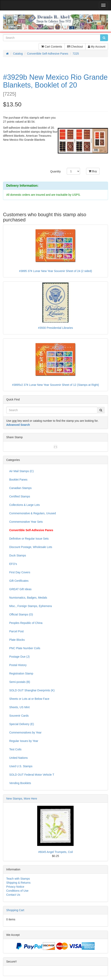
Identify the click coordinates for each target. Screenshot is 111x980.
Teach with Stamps (18, 879)
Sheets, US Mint (19, 707)
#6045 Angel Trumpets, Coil (55, 852)
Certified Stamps (20, 496)
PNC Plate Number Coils (25, 648)
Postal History (18, 665)
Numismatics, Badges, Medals (28, 598)
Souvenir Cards (19, 716)
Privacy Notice (15, 887)
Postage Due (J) (19, 657)
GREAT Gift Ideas (20, 589)
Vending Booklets (20, 783)
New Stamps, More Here (22, 799)
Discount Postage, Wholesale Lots (31, 547)
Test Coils (15, 749)
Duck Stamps (18, 555)
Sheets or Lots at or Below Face (29, 699)
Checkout (75, 47)
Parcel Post (16, 631)
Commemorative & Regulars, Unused (33, 513)
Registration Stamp (21, 673)
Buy (93, 171)
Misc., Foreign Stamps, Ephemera (31, 606)
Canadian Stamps (20, 488)
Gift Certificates (19, 581)
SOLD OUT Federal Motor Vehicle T (32, 775)
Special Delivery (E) (22, 724)
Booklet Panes (18, 480)
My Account (97, 47)
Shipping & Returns (18, 883)
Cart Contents (52, 47)
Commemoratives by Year (25, 732)
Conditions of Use (17, 891)
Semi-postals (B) (20, 682)
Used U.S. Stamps (21, 766)
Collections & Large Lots (25, 505)
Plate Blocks (17, 640)
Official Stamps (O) (21, 614)
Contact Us (13, 895)
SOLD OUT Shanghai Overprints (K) (32, 690)
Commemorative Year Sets (26, 522)
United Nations (18, 758)
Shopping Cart (15, 910)
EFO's (13, 564)
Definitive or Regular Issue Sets (29, 539)
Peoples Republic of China (26, 623)
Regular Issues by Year (24, 741)
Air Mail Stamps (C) (21, 471)
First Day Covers (20, 572)
